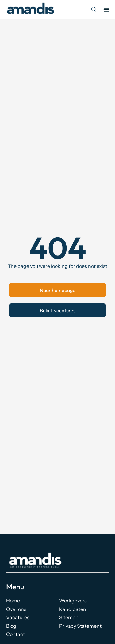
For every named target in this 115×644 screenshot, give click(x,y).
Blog (11, 626)
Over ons (16, 609)
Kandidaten (73, 609)
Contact (15, 634)
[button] (106, 9)
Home (13, 601)
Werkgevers (73, 601)
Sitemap (69, 617)
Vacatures (18, 617)
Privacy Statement (80, 626)
